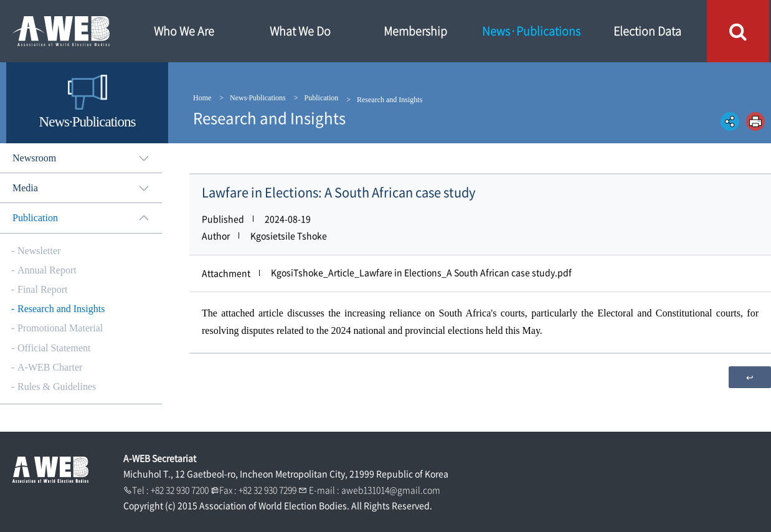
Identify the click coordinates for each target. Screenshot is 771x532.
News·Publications (531, 31)
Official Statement (54, 348)
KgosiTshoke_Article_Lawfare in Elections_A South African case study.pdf (421, 272)
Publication (322, 98)
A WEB (62, 31)
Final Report (42, 289)
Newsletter (39, 251)
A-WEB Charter (50, 367)
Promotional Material (60, 328)
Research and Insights (61, 309)
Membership (415, 31)
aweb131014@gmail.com (391, 490)
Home (202, 98)
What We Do (300, 31)
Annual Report (47, 270)
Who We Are (184, 31)
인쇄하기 (755, 121)
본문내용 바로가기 (0, 0)
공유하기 (730, 121)
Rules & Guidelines (57, 387)
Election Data (647, 31)
